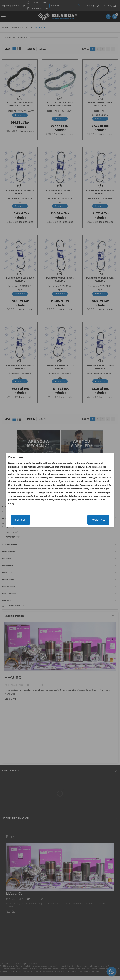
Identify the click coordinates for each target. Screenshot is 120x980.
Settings (26, 520)
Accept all (92, 520)
